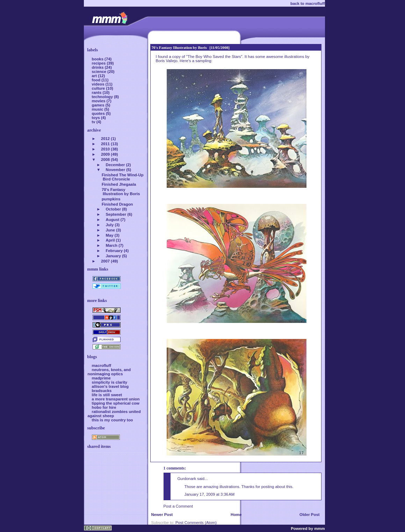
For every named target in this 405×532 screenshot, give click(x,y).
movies (99, 101)
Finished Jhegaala (119, 184)
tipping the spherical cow (116, 403)
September (116, 214)
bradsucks (102, 391)
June (111, 230)
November (116, 170)
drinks (98, 67)
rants (97, 93)
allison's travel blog (110, 386)
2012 (105, 139)
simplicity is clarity (110, 382)
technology (103, 97)
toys (97, 118)
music (98, 109)
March (112, 245)
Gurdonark (187, 479)
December (115, 165)
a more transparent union (116, 399)
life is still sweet (107, 395)
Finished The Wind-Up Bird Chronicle (123, 177)
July (110, 225)
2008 (105, 160)
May (110, 235)
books (98, 59)
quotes (99, 113)
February (114, 251)
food (97, 80)
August (113, 220)
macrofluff (102, 365)
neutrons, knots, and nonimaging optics (109, 372)
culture (99, 88)
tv (94, 122)
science (100, 72)
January (114, 256)
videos (99, 84)
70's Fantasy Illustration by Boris (179, 47)
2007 (105, 261)
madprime (101, 378)
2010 (105, 149)
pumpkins (111, 199)
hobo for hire (104, 407)
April (110, 240)
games (99, 105)
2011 (105, 144)
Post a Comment (178, 506)
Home (236, 515)
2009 (105, 154)
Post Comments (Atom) (196, 523)
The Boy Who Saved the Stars (214, 57)
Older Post (309, 515)
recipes (99, 63)
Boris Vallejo (167, 61)
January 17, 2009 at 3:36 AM (210, 494)
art (95, 76)
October (114, 209)
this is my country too (113, 420)
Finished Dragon (117, 204)
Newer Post (162, 515)
